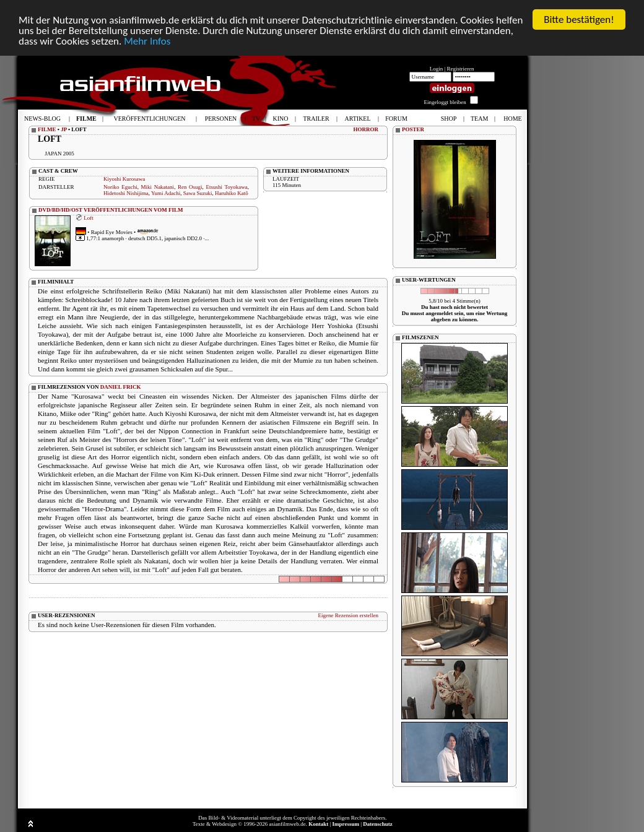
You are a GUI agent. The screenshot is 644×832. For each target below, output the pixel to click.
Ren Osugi (190, 187)
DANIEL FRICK (121, 387)
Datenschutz (378, 824)
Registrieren (461, 69)
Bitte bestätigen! (579, 19)
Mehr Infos (147, 41)
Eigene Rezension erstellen (348, 615)
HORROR (366, 129)
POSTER (413, 129)
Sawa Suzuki (198, 193)
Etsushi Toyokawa (226, 187)
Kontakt (318, 824)
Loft (89, 217)
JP (64, 129)
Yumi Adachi (166, 193)
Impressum (346, 824)
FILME (47, 129)
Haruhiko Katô (232, 193)
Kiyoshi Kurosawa (124, 179)
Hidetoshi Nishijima (126, 193)
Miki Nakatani (158, 187)
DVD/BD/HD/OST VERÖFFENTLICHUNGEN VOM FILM (111, 210)
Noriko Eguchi (120, 187)
